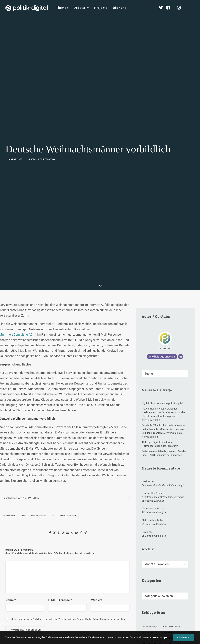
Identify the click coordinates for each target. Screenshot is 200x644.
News (33, 159)
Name (11, 600)
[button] (193, 8)
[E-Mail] (181, 357)
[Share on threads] (59, 533)
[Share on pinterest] (63, 533)
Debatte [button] (81, 8)
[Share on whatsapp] (72, 533)
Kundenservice (38, 516)
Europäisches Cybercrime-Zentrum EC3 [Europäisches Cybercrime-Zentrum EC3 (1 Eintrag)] (164, 638)
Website (97, 600)
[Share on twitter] (54, 533)
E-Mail (24, 516)
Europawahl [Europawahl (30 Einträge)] (170, 632)
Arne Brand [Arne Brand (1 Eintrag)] (150, 627)
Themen (62, 8)
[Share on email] (85, 533)
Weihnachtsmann (68, 516)
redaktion (49, 159)
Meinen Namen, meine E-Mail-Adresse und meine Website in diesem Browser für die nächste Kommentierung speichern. (68, 619)
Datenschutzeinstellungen (156, 642)
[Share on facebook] (50, 533)
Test (53, 516)
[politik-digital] (27, 8)
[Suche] (165, 374)
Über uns (121, 8)
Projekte (101, 8)
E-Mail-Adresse (60, 600)
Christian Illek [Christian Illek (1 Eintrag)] (171, 627)
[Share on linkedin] (67, 533)
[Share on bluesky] (76, 533)
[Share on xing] (81, 533)
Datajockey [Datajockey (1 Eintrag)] (150, 632)
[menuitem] (62, 8)
